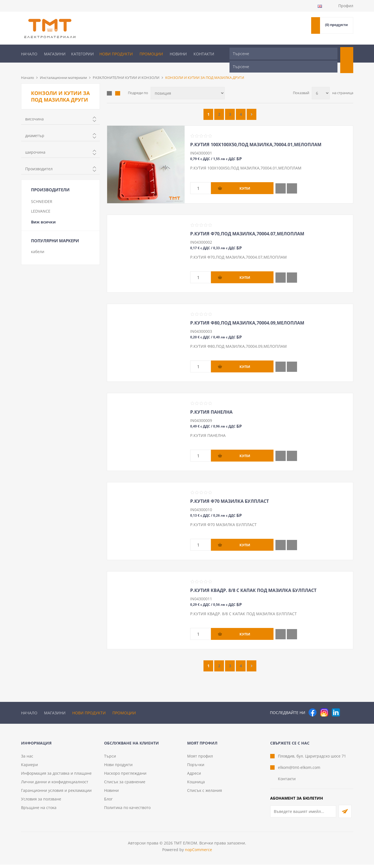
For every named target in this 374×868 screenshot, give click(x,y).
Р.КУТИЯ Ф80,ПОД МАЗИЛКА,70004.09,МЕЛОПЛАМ (247, 314)
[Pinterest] (347, 703)
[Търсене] (283, 54)
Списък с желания (205, 794)
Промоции (151, 54)
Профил (346, 6)
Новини (178, 54)
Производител (39, 160)
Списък (118, 84)
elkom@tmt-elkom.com (299, 771)
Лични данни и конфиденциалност (55, 785)
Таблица (109, 84)
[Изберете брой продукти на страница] (321, 84)
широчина (35, 143)
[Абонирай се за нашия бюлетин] (303, 815)
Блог (108, 802)
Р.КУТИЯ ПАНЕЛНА (211, 403)
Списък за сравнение (125, 785)
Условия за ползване (41, 802)
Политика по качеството (127, 811)
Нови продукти (116, 54)
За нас (27, 759)
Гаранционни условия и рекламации (56, 794)
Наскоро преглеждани (125, 776)
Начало (29, 54)
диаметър (35, 126)
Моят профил (200, 759)
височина (34, 110)
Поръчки (196, 768)
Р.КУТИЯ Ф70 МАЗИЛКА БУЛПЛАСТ (229, 492)
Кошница (196, 785)
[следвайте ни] (336, 703)
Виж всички (43, 213)
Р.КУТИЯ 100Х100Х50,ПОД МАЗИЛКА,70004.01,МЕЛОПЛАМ (256, 135)
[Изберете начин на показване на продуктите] (188, 84)
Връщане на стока (39, 811)
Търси (110, 759)
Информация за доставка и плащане (56, 776)
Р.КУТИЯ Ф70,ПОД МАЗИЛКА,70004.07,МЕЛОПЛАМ (247, 225)
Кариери (29, 768)
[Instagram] (324, 703)
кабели (38, 242)
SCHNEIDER (42, 192)
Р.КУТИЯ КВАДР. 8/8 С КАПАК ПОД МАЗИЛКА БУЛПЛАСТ (253, 581)
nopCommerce (198, 853)
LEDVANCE (41, 202)
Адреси (194, 776)
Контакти (204, 54)
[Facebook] (313, 703)
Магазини (55, 54)
